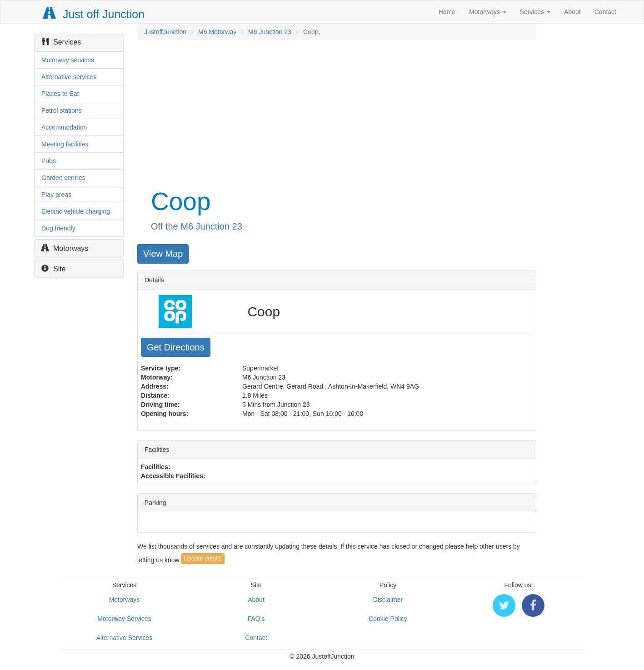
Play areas (56, 195)
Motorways (488, 12)
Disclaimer (388, 600)
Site (54, 269)
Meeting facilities (65, 144)
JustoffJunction (165, 32)
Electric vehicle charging (76, 211)
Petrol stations (62, 110)
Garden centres (63, 178)
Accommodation (64, 127)
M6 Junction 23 (270, 32)
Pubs (49, 161)
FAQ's (256, 619)
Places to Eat (60, 94)
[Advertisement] (336, 113)
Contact (605, 12)
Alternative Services (125, 638)
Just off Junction (94, 14)
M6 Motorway (217, 32)
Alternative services (69, 77)
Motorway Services (124, 619)
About (572, 12)
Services (535, 12)
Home (447, 12)
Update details (203, 558)
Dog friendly (58, 228)
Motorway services (68, 60)
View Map (163, 254)
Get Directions (176, 347)
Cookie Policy (388, 619)
